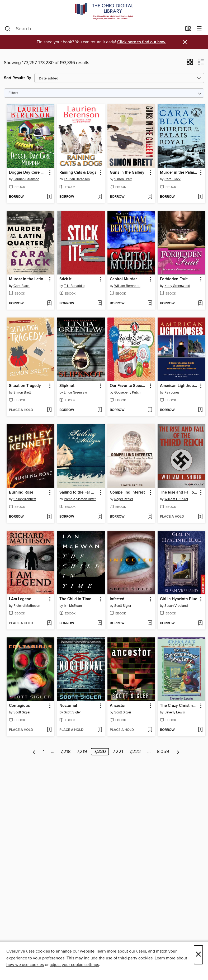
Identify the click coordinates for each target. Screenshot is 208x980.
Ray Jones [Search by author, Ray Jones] (172, 392)
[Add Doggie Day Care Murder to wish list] (49, 197)
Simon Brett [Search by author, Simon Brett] (123, 179)
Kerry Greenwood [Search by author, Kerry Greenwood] (177, 286)
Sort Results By (18, 78)
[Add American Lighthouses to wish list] (200, 410)
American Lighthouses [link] (179, 386)
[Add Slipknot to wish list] (100, 410)
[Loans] (188, 30)
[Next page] (178, 752)
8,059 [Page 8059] (163, 752)
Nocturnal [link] (68, 706)
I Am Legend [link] (20, 599)
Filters (13, 93)
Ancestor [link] (118, 706)
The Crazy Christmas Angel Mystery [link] (179, 706)
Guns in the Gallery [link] (127, 173)
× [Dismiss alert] (185, 42)
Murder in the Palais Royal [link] (179, 173)
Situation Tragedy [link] (25, 386)
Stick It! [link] (66, 279)
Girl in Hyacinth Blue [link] (179, 599)
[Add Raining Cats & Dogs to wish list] (100, 197)
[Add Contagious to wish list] (49, 730)
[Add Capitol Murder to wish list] (150, 304)
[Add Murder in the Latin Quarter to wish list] (49, 304)
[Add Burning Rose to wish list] (49, 517)
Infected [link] (117, 599)
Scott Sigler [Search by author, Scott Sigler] (123, 606)
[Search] (8, 29)
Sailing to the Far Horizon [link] (78, 493)
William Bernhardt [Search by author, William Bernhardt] (127, 286)
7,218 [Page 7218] (65, 752)
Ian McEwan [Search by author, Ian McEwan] (73, 606)
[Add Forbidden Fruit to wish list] (200, 304)
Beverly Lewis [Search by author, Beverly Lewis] (175, 712)
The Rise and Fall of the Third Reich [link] (179, 493)
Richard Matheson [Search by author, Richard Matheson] (27, 606)
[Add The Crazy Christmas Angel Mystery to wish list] (200, 730)
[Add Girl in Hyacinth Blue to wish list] (200, 623)
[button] (190, 64)
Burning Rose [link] (21, 493)
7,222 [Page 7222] (135, 752)
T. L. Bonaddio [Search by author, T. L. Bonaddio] (74, 286)
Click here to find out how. (142, 42)
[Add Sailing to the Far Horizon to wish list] (100, 517)
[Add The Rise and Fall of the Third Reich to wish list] (200, 517)
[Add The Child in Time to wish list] (100, 623)
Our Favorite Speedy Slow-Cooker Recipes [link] (129, 386)
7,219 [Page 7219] (82, 752)
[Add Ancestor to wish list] (150, 730)
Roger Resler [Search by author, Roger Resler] (124, 499)
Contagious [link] (19, 706)
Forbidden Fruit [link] (174, 279)
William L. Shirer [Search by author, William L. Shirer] (176, 499)
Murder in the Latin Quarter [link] (28, 279)
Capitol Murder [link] (123, 279)
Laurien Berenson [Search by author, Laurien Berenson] (26, 179)
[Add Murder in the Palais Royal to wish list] (200, 197)
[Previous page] (34, 752)
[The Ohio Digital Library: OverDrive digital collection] (104, 11)
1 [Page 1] (44, 752)
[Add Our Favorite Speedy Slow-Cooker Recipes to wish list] (150, 410)
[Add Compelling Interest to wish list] (150, 517)
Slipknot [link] (67, 386)
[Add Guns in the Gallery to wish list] (150, 197)
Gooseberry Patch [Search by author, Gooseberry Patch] (127, 392)
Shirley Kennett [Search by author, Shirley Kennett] (25, 499)
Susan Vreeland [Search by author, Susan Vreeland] (176, 606)
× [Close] (198, 955)
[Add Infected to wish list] (150, 623)
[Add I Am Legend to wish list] (49, 623)
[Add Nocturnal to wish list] (100, 730)
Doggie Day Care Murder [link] (28, 173)
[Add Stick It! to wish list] (100, 304)
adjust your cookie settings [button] (74, 965)
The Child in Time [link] (75, 599)
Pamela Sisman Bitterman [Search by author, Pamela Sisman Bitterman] (82, 499)
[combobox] (93, 29)
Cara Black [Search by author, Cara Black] (172, 179)
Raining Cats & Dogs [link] (78, 173)
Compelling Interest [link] (127, 493)
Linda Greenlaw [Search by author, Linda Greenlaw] (75, 392)
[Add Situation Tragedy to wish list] (49, 410)
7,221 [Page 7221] (118, 752)
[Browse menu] (199, 29)
